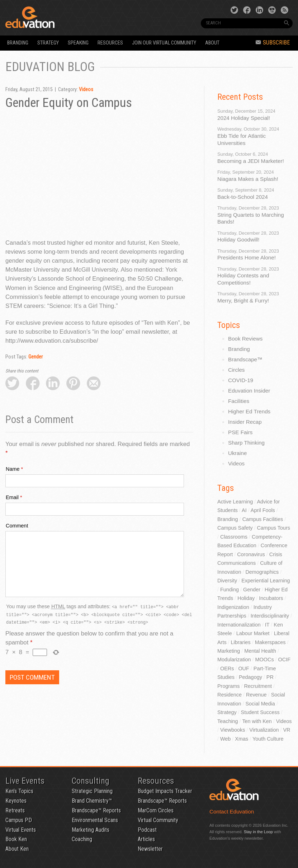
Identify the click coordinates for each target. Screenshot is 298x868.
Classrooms (234, 537)
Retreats (15, 810)
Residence (230, 695)
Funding (230, 590)
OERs (227, 668)
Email (12, 497)
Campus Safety (235, 528)
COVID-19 (241, 380)
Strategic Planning (92, 791)
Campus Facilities (263, 519)
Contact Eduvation (232, 811)
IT (267, 625)
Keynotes (16, 801)
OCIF (284, 660)
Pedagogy (250, 677)
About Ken (17, 849)
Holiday (246, 598)
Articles (146, 839)
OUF (243, 668)
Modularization (234, 660)
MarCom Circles (156, 810)
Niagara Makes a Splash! (248, 179)
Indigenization (233, 607)
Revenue (256, 695)
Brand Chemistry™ (92, 801)
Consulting (91, 781)
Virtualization (264, 730)
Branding (18, 43)
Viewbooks (233, 730)
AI (244, 510)
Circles (236, 370)
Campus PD (19, 820)
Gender (36, 357)
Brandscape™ (245, 359)
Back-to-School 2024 (243, 197)
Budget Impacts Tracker (165, 791)
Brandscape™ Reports (96, 810)
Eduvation (61, 17)
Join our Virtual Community (164, 43)
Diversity (227, 581)
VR (287, 730)
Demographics (262, 572)
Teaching (228, 721)
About (212, 43)
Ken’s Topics (19, 791)
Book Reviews (245, 339)
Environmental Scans (95, 820)
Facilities (239, 401)
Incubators (271, 598)
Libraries (241, 642)
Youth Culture (268, 739)
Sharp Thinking (246, 443)
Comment (17, 526)
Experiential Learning (266, 581)
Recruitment (258, 686)
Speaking (78, 43)
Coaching (82, 839)
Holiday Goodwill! (238, 240)
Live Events (25, 781)
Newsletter (150, 849)
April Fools (263, 510)
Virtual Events (21, 830)
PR (270, 677)
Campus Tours (273, 528)
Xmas (242, 739)
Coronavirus (251, 554)
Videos (86, 90)
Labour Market (253, 633)
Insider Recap (245, 422)
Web (225, 739)
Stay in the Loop (258, 832)
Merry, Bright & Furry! (243, 301)
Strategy (48, 43)
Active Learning (235, 502)
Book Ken (16, 839)
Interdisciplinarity (270, 616)
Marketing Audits (91, 830)
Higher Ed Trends (249, 411)
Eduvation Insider (249, 391)
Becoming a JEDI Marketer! (251, 161)
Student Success (260, 712)
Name (13, 469)
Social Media (260, 704)
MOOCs (265, 660)
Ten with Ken (257, 721)
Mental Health (260, 651)
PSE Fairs (240, 432)
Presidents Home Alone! (247, 257)
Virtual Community (158, 820)
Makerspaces (270, 642)
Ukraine (237, 453)
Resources (110, 43)
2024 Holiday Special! (244, 118)
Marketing (229, 651)
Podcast (147, 830)
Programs (228, 686)
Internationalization (239, 625)
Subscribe (273, 43)
